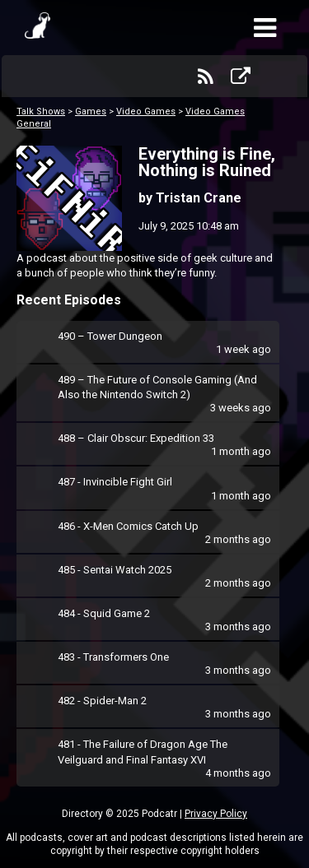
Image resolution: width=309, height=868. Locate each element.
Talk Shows (41, 111)
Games (91, 111)
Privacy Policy (216, 814)
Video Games (146, 111)
